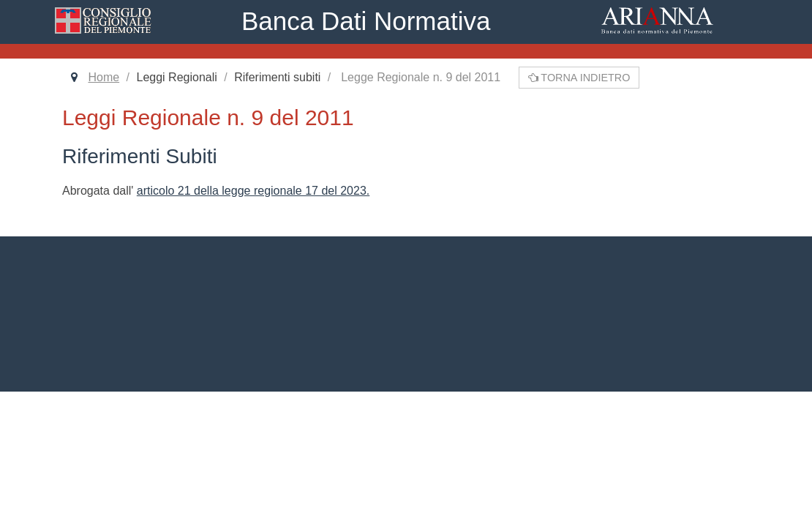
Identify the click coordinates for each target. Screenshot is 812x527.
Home (104, 77)
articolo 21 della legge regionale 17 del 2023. (253, 191)
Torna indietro (579, 78)
